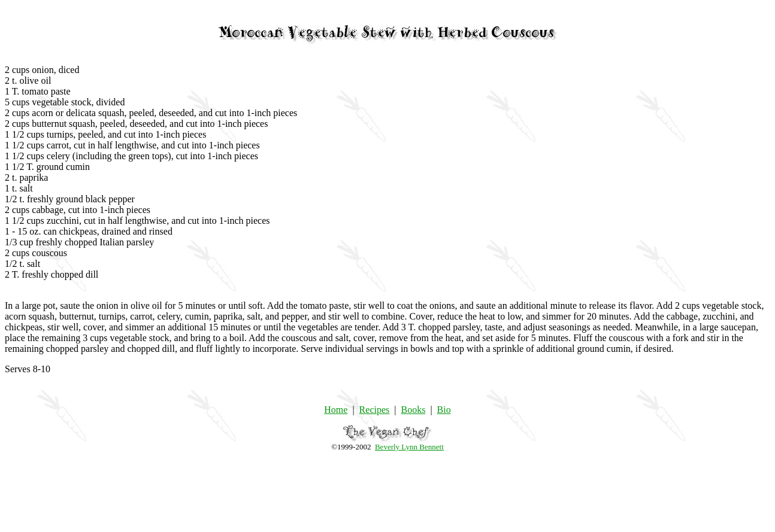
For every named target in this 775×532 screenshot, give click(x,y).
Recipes (375, 410)
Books (413, 410)
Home (336, 410)
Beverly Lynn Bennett (409, 447)
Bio (444, 410)
